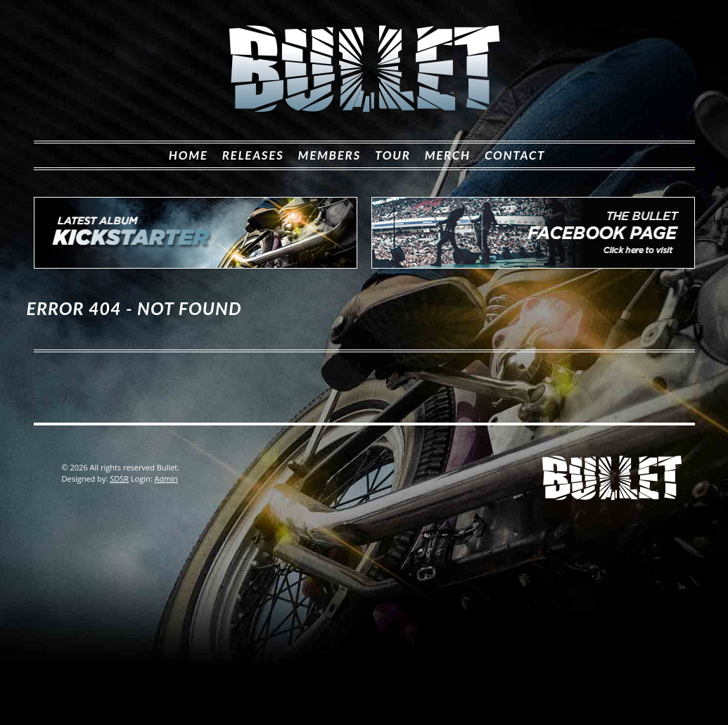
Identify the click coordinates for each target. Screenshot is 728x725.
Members (330, 155)
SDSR (119, 479)
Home (189, 155)
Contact (515, 155)
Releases (253, 155)
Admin (166, 479)
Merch (448, 155)
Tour (393, 155)
